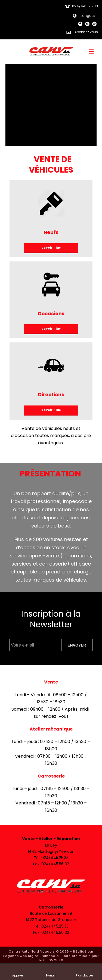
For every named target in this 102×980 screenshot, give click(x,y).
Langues (83, 16)
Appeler (18, 972)
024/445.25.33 (85, 6)
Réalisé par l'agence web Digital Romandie (48, 954)
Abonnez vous (81, 32)
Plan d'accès (85, 972)
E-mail (51, 972)
